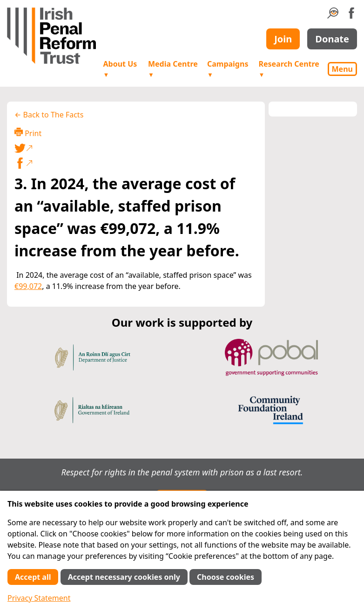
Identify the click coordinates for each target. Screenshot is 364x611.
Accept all (33, 577)
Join (283, 39)
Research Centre (289, 69)
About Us (120, 69)
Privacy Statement (39, 598)
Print (28, 133)
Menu (342, 69)
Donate (332, 39)
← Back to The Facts (49, 115)
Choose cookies (226, 577)
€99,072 (28, 286)
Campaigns (228, 69)
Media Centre (173, 69)
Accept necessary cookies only (124, 577)
